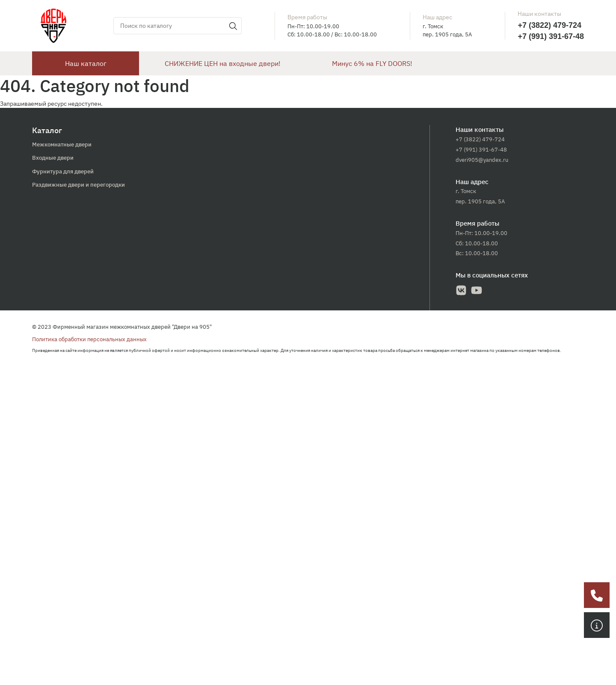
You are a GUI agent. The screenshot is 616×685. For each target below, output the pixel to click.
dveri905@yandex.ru (482, 160)
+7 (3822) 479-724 (549, 25)
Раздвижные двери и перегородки (78, 185)
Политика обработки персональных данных (89, 339)
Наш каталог (86, 63)
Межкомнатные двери (62, 144)
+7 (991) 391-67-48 (551, 36)
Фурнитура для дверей (63, 171)
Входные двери (53, 158)
